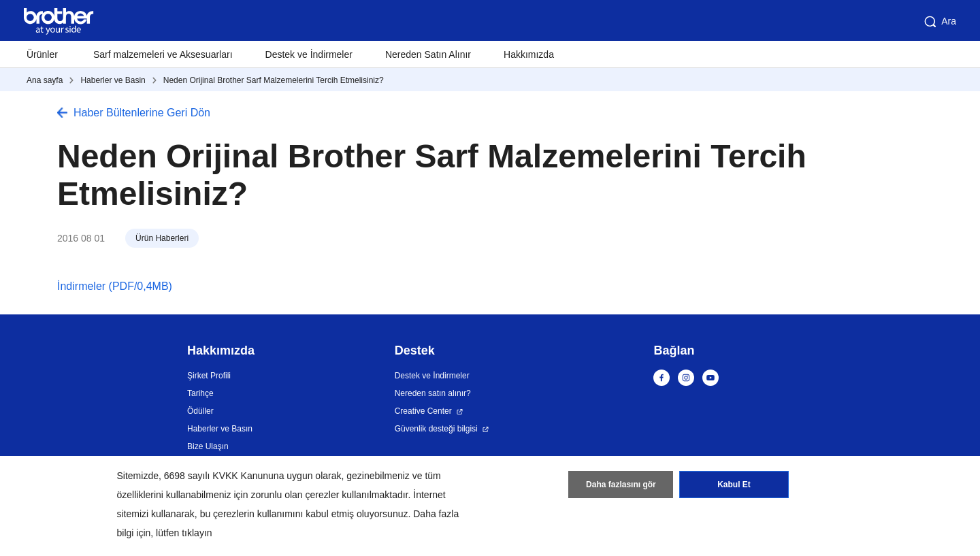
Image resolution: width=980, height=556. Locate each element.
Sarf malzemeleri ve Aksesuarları (163, 54)
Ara (939, 22)
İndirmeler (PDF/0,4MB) (115, 286)
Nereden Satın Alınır (428, 54)
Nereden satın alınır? (433, 393)
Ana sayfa (45, 80)
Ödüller (200, 411)
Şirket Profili (209, 376)
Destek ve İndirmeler (309, 54)
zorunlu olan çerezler (295, 495)
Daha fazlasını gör (621, 485)
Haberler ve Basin (113, 80)
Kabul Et (734, 485)
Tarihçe (200, 393)
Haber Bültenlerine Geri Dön (142, 113)
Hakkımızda (529, 54)
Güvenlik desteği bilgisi (436, 429)
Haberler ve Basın (220, 429)
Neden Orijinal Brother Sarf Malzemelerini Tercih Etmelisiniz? (274, 80)
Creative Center (423, 411)
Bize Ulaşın (208, 446)
